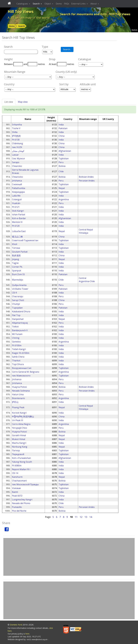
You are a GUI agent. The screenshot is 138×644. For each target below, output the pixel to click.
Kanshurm (17, 477)
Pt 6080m (17, 466)
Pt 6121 (16, 207)
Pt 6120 (16, 226)
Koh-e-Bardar (19, 218)
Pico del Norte (19, 511)
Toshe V (16, 128)
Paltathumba (19, 188)
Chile (61, 171)
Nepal (62, 188)
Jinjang (15, 259)
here (27, 634)
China (62, 136)
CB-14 (15, 473)
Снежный (17, 184)
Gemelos (16, 342)
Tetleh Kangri (19, 349)
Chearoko (17, 166)
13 (86, 517)
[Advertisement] (69, 557)
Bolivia (62, 166)
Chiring (16, 338)
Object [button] (48, 4)
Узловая (16, 488)
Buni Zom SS (18, 274)
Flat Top (16, 315)
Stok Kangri (18, 211)
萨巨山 (15, 402)
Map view (23, 102)
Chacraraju (18, 296)
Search (21, 26)
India (61, 125)
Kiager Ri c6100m (21, 353)
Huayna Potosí (19, 432)
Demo (59, 4)
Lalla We (16, 196)
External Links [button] (79, 4)
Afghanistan (65, 151)
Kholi (15, 244)
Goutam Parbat (20, 252)
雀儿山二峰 (17, 237)
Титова (16, 248)
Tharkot (16, 361)
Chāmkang (17, 143)
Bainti (15, 492)
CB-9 (14, 293)
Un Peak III (18, 420)
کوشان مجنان (18, 151)
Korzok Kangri (19, 413)
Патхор (16, 450)
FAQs (67, 4)
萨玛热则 (16, 136)
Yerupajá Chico (20, 428)
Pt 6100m (17, 345)
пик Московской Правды (25, 484)
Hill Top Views (21, 11)
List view (9, 102)
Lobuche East (19, 231)
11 (76, 517)
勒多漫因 (16, 255)
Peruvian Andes (87, 181)
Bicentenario (18, 398)
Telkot (15, 327)
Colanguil (17, 199)
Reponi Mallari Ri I (21, 469)
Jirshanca (17, 379)
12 (81, 517)
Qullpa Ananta (19, 285)
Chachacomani (19, 481)
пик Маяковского (21, 376)
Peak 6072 (17, 496)
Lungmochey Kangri (22, 499)
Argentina (64, 199)
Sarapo (16, 162)
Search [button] (36, 4)
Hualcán (16, 203)
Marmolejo (18, 280)
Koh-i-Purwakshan (21, 458)
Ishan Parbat (19, 215)
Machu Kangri (19, 443)
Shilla (15, 132)
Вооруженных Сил (22, 368)
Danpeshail (18, 319)
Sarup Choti (18, 300)
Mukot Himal (19, 439)
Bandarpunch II (20, 330)
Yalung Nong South (22, 462)
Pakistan (63, 128)
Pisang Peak (18, 407)
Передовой (18, 454)
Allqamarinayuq (20, 323)
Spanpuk (17, 271)
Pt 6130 (16, 140)
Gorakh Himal (19, 435)
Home (12, 26)
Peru (61, 162)
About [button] (94, 4)
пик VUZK (17, 147)
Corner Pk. (17, 267)
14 (91, 517)
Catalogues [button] (22, 4)
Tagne (15, 263)
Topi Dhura (18, 364)
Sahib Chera (18, 357)
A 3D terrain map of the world (29, 18)
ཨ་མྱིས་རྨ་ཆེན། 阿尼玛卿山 (23, 417)
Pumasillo (17, 507)
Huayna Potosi (19, 387)
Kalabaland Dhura (21, 311)
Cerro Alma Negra (21, 424)
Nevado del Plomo (21, 503)
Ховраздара (18, 192)
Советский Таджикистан (25, 240)
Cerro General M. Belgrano (26, 372)
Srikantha (17, 125)
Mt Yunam (17, 334)
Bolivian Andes (86, 177)
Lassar (15, 155)
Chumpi (16, 304)
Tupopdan (17, 308)
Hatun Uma (18, 394)
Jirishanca (17, 181)
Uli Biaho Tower (20, 289)
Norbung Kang (20, 447)
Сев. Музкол (18, 159)
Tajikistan (64, 159)
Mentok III (17, 222)
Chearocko (17, 177)
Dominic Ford (16, 625)
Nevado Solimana (21, 391)
